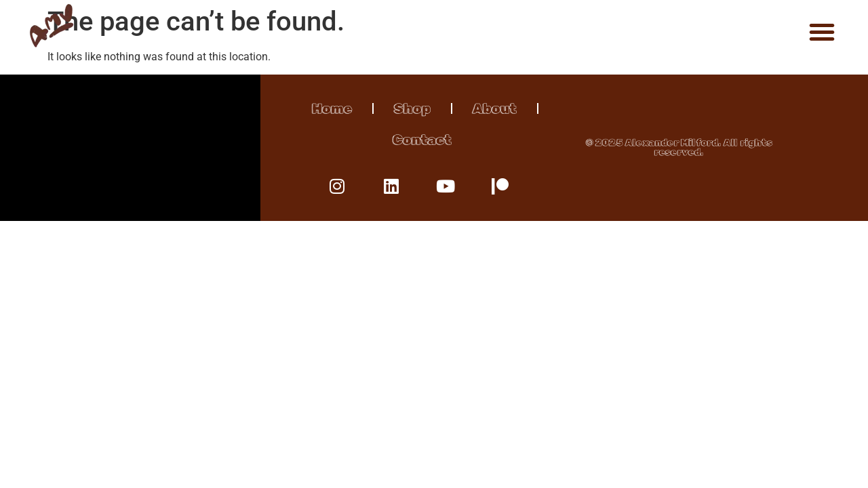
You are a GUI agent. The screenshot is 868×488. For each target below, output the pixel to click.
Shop (412, 108)
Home (332, 108)
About (495, 108)
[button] (822, 32)
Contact (422, 140)
